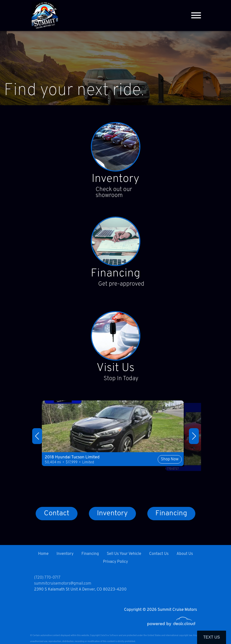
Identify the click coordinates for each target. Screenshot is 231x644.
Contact (56, 515)
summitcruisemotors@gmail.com (63, 584)
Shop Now (150, 468)
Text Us (212, 637)
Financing (116, 275)
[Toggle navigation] (196, 15)
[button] (37, 437)
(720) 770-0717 (47, 578)
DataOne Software (109, 635)
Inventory (115, 180)
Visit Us (115, 370)
